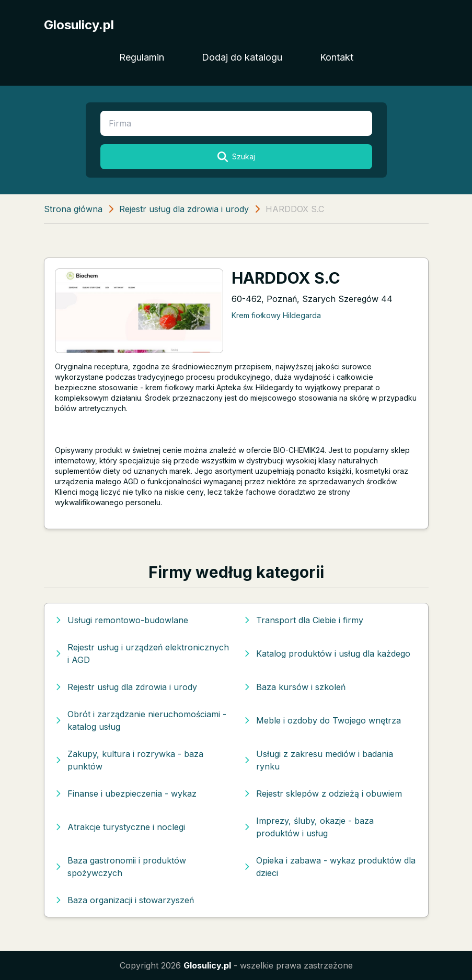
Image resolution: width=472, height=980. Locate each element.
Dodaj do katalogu (242, 57)
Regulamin (142, 57)
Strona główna (73, 209)
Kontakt (337, 57)
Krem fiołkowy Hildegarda (276, 315)
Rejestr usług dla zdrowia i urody (184, 209)
